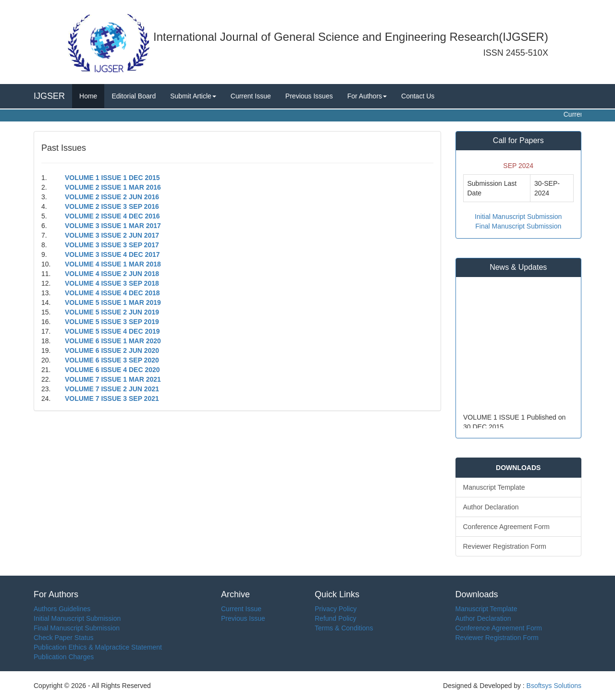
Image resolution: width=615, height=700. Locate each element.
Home (88, 96)
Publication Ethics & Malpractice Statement (98, 647)
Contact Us (418, 96)
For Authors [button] (367, 96)
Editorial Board (134, 96)
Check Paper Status (64, 638)
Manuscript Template (494, 487)
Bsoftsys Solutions (553, 686)
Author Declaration (491, 507)
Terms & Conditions (344, 628)
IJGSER (49, 96)
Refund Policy (335, 618)
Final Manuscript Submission (518, 226)
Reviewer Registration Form (505, 546)
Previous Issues (309, 96)
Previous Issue (243, 618)
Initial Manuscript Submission (518, 217)
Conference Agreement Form (507, 527)
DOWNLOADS (518, 468)
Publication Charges (64, 657)
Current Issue (251, 96)
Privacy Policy (336, 609)
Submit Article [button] (193, 96)
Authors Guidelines (62, 609)
